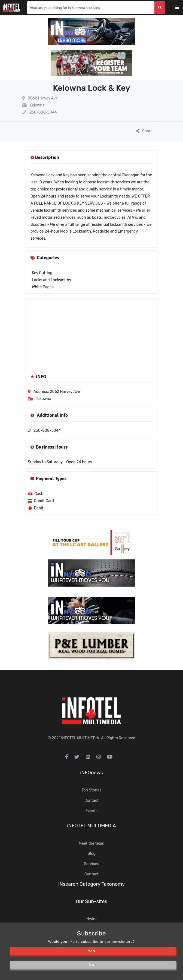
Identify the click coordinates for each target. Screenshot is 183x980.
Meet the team (91, 843)
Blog (91, 854)
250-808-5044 (39, 112)
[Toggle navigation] (181, 8)
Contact (91, 801)
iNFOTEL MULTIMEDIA (80, 738)
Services (91, 864)
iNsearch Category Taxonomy (91, 884)
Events (92, 811)
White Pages (43, 287)
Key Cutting (42, 273)
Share (144, 131)
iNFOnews (91, 773)
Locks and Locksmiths (51, 280)
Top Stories (91, 790)
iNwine (91, 919)
